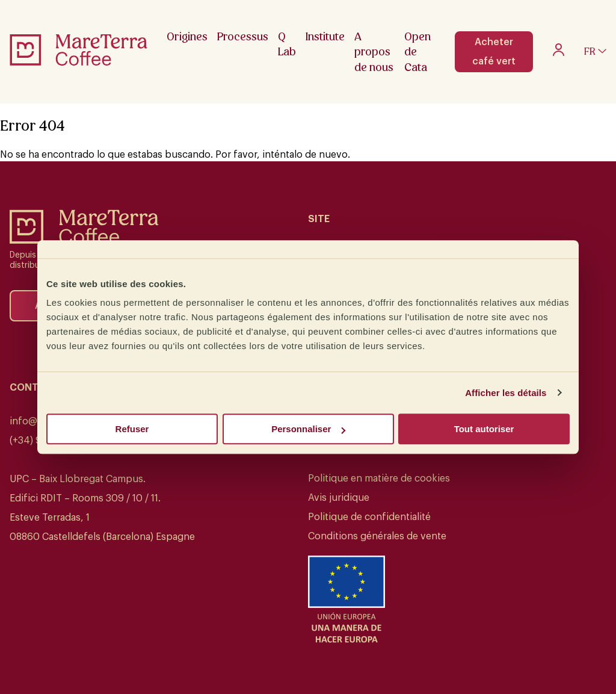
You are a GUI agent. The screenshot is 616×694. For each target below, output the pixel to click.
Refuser (132, 429)
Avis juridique (339, 498)
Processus (243, 36)
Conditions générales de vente (377, 536)
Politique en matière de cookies (379, 479)
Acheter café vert (494, 52)
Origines (187, 36)
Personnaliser (308, 429)
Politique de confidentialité (369, 517)
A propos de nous (374, 52)
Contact (34, 388)
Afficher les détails (506, 393)
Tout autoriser (484, 429)
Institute (325, 36)
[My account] (559, 53)
